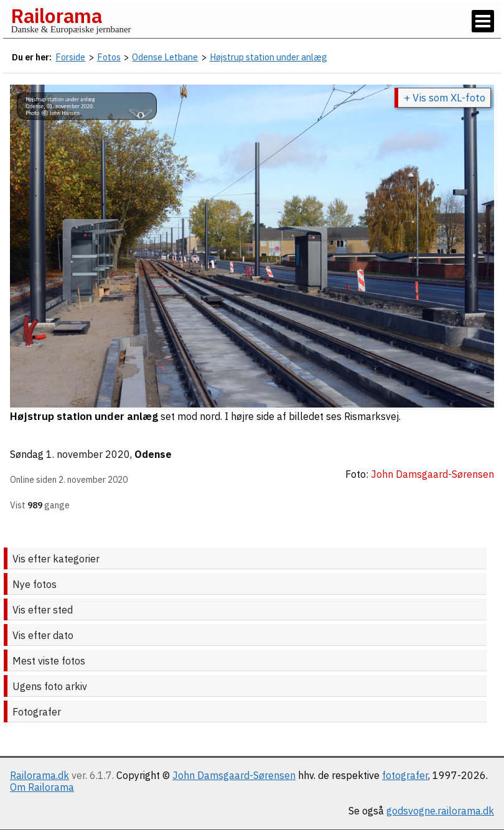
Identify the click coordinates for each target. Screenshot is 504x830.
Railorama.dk (40, 775)
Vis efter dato (43, 635)
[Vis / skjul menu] (483, 21)
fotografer (405, 775)
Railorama (56, 16)
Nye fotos (35, 584)
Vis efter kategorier (56, 559)
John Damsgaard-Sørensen (234, 775)
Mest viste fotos (49, 661)
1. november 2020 (88, 454)
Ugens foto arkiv (50, 686)
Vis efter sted (43, 610)
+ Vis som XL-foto (445, 98)
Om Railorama (42, 787)
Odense (153, 454)
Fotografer (37, 712)
